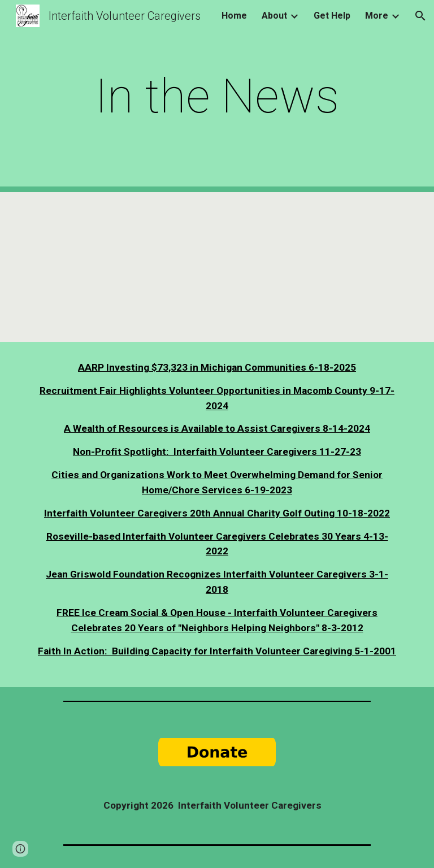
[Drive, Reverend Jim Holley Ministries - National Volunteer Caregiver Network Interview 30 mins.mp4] (312, 267)
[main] (217, 96)
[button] (420, 16)
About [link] (274, 16)
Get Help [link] (332, 16)
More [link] (377, 16)
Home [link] (234, 16)
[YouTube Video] (122, 267)
